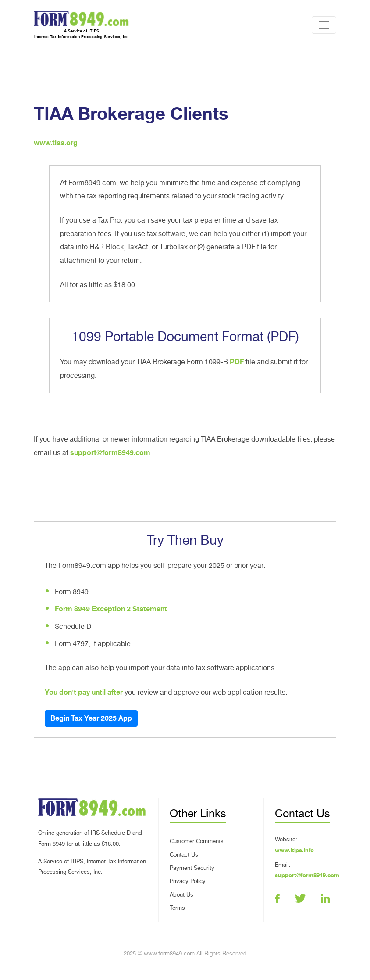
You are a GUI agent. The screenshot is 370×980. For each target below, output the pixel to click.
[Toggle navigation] (324, 25)
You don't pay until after (84, 693)
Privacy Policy (188, 881)
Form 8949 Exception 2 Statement (111, 609)
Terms (177, 908)
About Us (181, 895)
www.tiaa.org (56, 143)
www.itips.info (294, 850)
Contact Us (184, 855)
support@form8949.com (111, 453)
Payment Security (192, 868)
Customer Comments (197, 841)
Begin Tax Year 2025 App (91, 718)
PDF (237, 362)
